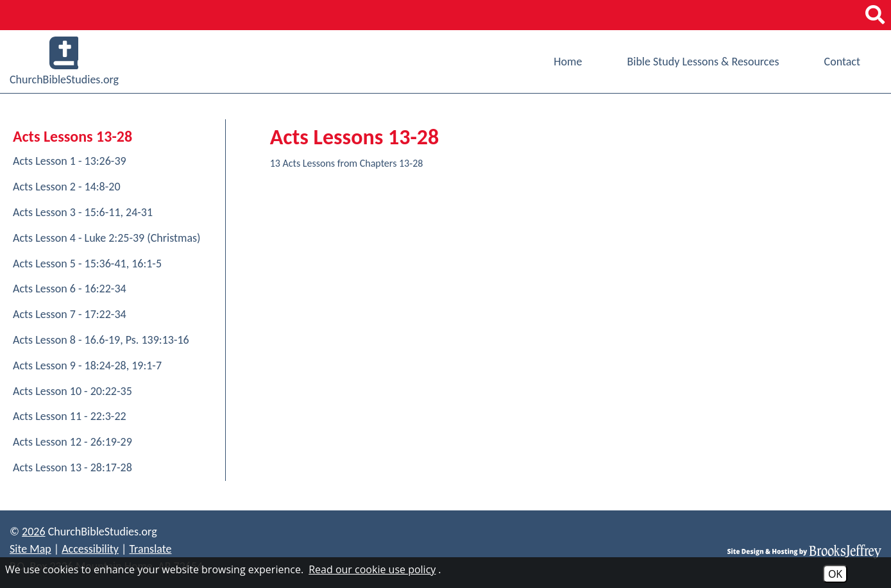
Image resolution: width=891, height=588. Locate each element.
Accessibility (90, 549)
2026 (34, 532)
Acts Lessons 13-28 (72, 136)
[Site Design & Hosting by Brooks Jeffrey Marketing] (804, 551)
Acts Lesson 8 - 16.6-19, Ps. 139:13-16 (101, 340)
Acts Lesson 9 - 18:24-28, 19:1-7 (87, 365)
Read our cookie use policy (372, 569)
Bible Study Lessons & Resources (703, 62)
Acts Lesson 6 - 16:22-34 (70, 289)
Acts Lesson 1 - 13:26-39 (70, 161)
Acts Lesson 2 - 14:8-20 (67, 187)
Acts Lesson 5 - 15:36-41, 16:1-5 (87, 264)
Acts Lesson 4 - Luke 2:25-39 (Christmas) (107, 238)
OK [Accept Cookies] (835, 574)
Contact (842, 62)
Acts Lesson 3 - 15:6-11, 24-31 (83, 212)
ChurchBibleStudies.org (64, 62)
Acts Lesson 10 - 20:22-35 (72, 391)
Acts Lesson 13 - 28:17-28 (72, 467)
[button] (875, 15)
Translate (150, 549)
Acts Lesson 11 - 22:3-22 (70, 416)
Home (568, 62)
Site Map (30, 549)
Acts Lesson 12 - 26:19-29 (72, 442)
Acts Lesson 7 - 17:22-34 (70, 314)
